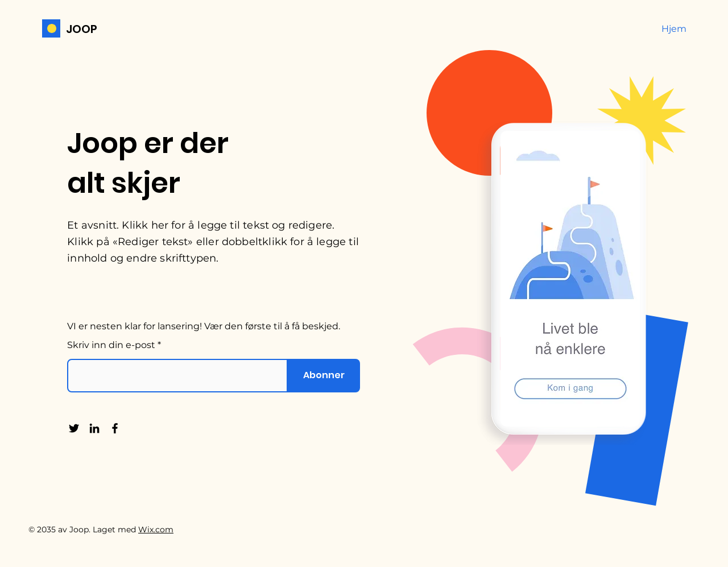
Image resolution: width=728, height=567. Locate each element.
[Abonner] (324, 376)
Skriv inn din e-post (111, 345)
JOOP (82, 29)
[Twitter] (74, 428)
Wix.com (156, 529)
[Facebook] (115, 428)
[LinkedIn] (94, 428)
